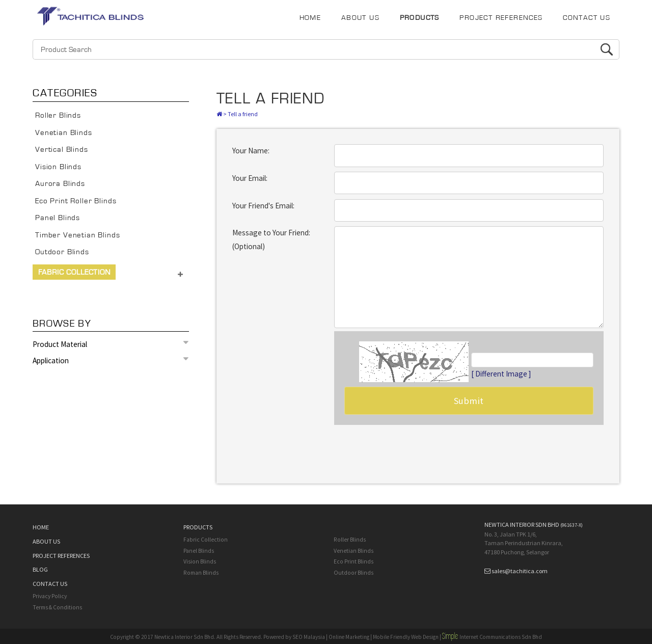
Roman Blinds (201, 573)
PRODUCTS (420, 18)
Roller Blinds (58, 115)
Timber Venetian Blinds (78, 235)
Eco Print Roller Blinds (76, 201)
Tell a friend (243, 114)
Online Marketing (349, 637)
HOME (310, 18)
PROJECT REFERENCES (501, 18)
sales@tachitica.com (520, 571)
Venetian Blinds (64, 133)
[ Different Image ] (501, 374)
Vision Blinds (58, 167)
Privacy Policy (50, 596)
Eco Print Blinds (354, 561)
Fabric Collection (74, 272)
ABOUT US (360, 18)
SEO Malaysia (309, 637)
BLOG (40, 569)
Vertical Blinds (62, 150)
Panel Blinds (58, 218)
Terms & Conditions (57, 607)
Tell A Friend (271, 99)
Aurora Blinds (60, 184)
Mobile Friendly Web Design (406, 637)
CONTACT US (587, 18)
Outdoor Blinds (62, 252)
